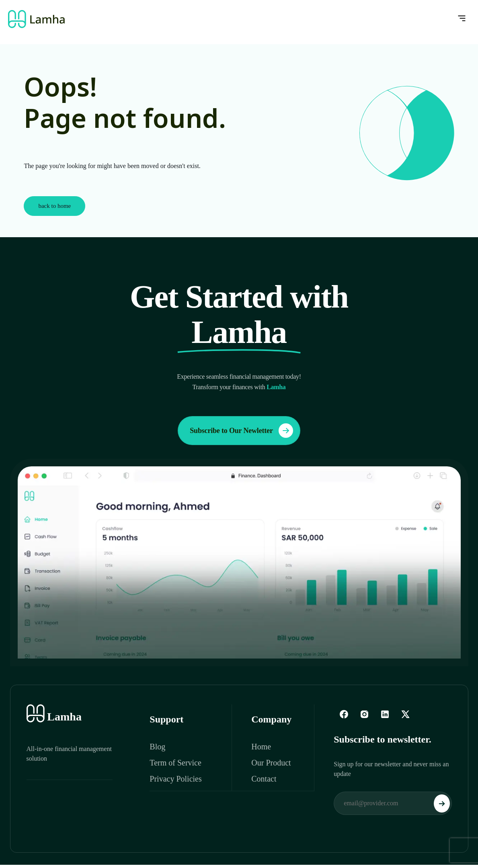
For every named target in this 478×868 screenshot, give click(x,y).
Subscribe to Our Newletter (241, 431)
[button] (348, 19)
